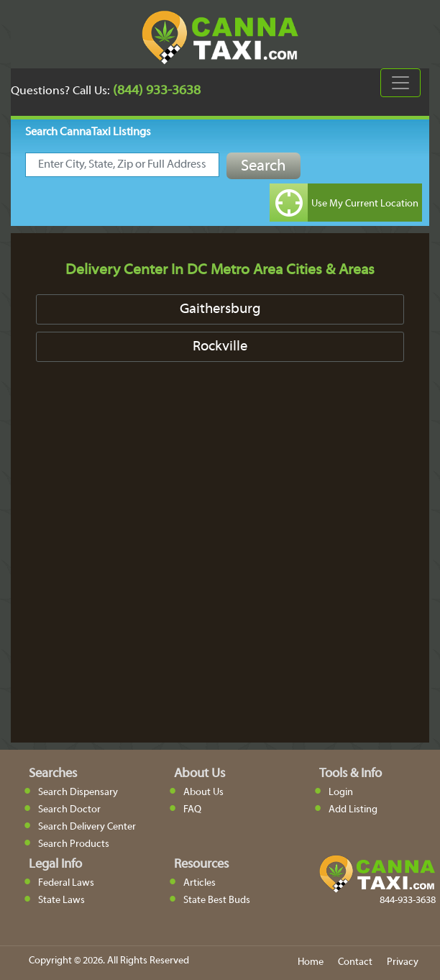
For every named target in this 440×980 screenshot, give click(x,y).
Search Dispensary (78, 793)
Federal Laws (66, 883)
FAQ (192, 810)
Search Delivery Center (87, 827)
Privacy (403, 962)
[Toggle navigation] (400, 83)
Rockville (220, 347)
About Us (203, 793)
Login (341, 793)
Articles (200, 883)
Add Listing (353, 810)
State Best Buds (217, 900)
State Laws (61, 900)
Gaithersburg (220, 309)
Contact (355, 962)
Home (311, 962)
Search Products (74, 844)
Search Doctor (69, 810)
